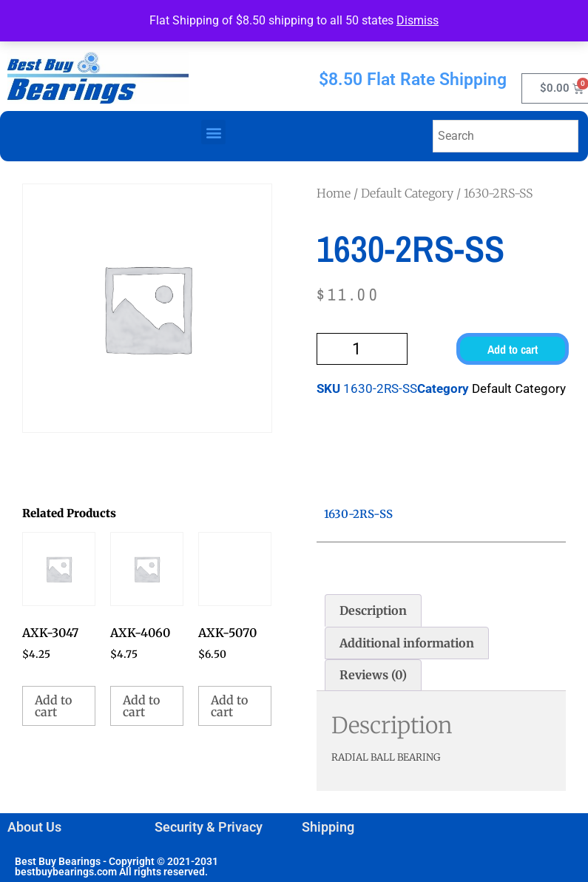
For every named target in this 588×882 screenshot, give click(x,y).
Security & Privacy (209, 827)
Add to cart (513, 349)
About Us (34, 827)
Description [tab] (373, 610)
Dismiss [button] (418, 20)
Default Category (407, 193)
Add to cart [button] (53, 706)
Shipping (328, 827)
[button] (213, 132)
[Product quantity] (362, 349)
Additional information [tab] (407, 643)
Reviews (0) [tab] (373, 675)
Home (334, 193)
